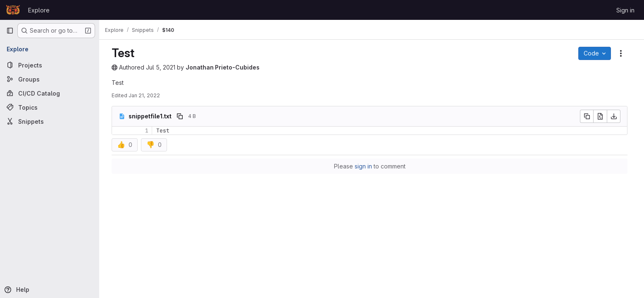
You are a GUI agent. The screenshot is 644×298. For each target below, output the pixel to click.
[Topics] (50, 107)
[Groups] (50, 79)
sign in (365, 166)
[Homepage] (13, 10)
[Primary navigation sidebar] (10, 31)
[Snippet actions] (623, 53)
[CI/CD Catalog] (50, 93)
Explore (39, 10)
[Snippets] (50, 121)
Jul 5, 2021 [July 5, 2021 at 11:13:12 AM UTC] (163, 67)
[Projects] (50, 65)
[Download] (616, 116)
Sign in (625, 10)
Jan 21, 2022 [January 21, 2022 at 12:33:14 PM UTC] (146, 95)
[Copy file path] (182, 116)
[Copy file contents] (589, 116)
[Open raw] (602, 116)
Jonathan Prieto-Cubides (225, 67)
